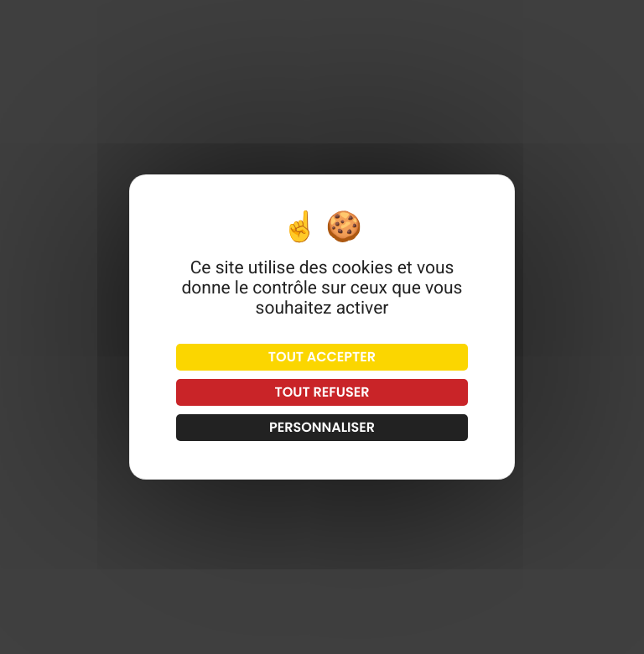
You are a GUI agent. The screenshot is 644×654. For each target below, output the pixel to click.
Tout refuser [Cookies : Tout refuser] (322, 392)
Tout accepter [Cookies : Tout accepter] (322, 357)
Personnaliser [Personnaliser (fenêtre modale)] (322, 427)
